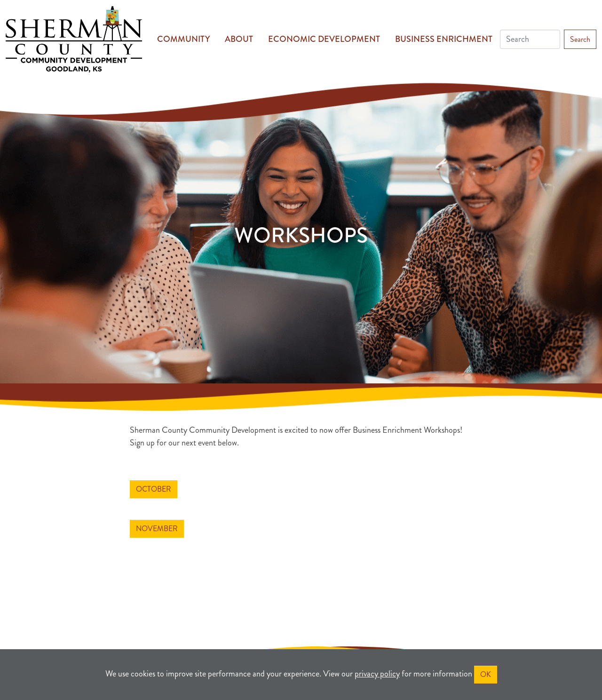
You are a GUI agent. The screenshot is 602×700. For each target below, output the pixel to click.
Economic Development (324, 39)
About (239, 39)
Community (183, 39)
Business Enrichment (444, 39)
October (154, 489)
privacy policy (377, 674)
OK (486, 674)
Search (580, 39)
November (157, 529)
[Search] (530, 39)
